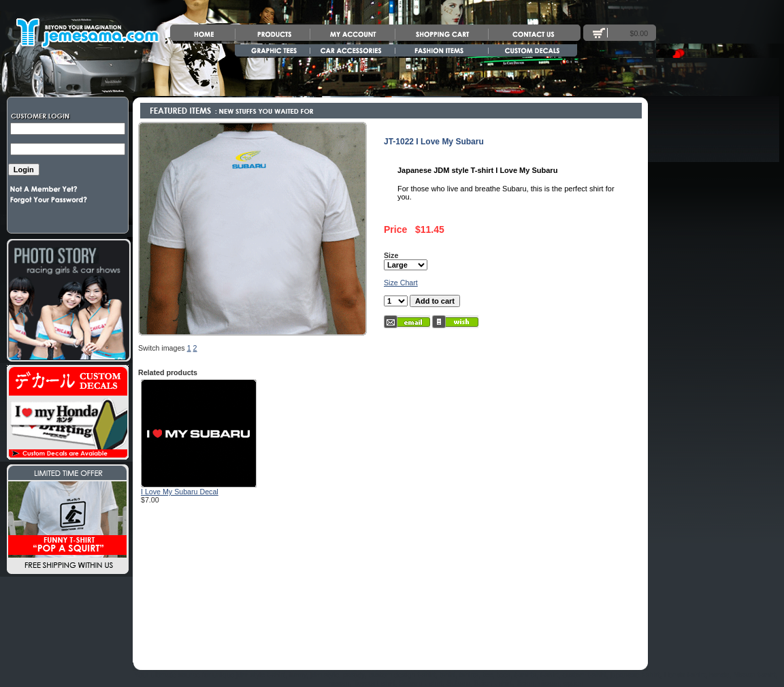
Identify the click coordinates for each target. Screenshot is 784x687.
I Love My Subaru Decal (180, 492)
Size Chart (401, 283)
